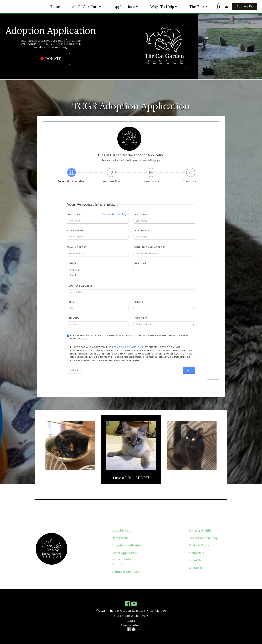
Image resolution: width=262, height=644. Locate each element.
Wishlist (207, 531)
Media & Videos (199, 545)
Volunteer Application (127, 572)
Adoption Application (127, 545)
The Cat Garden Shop (203, 538)
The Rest (197, 7)
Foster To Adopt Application (123, 562)
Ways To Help (162, 7)
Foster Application (125, 553)
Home (55, 7)
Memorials (196, 553)
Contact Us (245, 6)
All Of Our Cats (85, 7)
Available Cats (121, 531)
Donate (194, 531)
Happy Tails (120, 538)
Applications (124, 7)
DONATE (51, 59)
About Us (195, 560)
